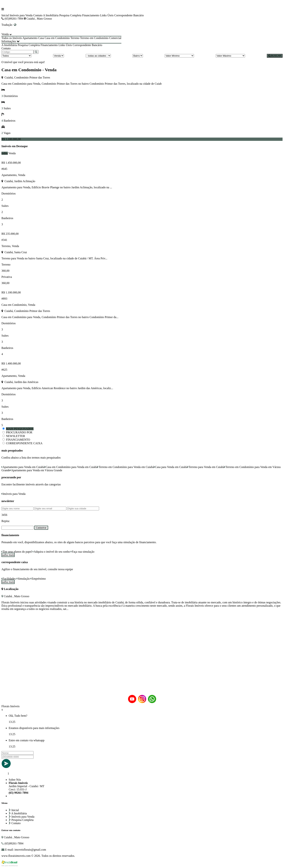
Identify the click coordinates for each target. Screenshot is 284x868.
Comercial (115, 38)
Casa (41, 38)
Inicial (5, 15)
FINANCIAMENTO (18, 440)
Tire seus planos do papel (17, 552)
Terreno (75, 38)
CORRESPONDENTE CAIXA (24, 443)
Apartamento (30, 38)
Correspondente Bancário (129, 15)
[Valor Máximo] (230, 56)
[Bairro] (138, 56)
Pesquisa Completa (70, 15)
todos (5, 153)
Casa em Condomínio (57, 38)
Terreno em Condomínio (94, 38)
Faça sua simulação (82, 552)
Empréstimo (38, 579)
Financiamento (91, 15)
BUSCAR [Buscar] (275, 56)
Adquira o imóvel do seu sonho (51, 552)
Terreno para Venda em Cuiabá (206, 467)
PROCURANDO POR (19, 432)
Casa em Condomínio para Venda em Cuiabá (71, 467)
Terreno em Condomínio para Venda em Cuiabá (126, 467)
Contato (38, 15)
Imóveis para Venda (21, 15)
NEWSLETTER (15, 436)
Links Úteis (107, 15)
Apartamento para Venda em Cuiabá (23, 467)
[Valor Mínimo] (179, 56)
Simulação (23, 579)
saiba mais (8, 555)
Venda (12, 153)
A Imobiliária (51, 15)
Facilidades (9, 579)
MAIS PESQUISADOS (20, 429)
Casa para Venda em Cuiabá (171, 467)
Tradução (9, 25)
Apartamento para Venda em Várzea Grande (36, 470)
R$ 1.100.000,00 (11, 139)
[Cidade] (98, 56)
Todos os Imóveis (12, 38)
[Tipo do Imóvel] (16, 56)
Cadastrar (41, 528)
